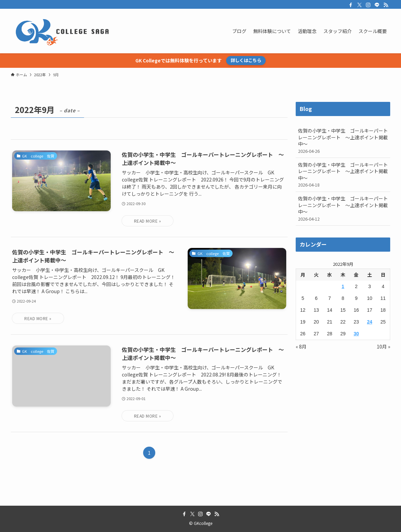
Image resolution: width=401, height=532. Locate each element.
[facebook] (351, 5)
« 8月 (301, 346)
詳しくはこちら (246, 60)
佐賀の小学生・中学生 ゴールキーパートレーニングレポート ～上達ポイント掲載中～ (343, 141)
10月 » (383, 346)
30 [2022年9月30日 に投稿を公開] (356, 334)
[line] (377, 5)
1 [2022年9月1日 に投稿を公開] (343, 286)
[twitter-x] (359, 5)
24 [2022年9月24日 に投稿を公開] (370, 322)
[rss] (386, 5)
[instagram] (368, 5)
